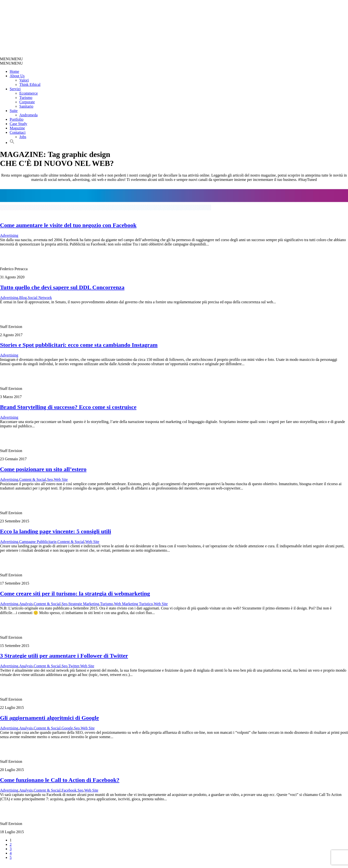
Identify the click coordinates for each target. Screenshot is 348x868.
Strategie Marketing (84, 604)
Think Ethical (30, 85)
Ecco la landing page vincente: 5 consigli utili (55, 531)
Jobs (23, 137)
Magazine (17, 128)
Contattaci (18, 132)
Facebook (69, 790)
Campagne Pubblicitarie (38, 542)
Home (14, 71)
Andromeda (29, 115)
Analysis (26, 604)
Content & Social (33, 479)
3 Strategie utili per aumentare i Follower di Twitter (64, 656)
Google (67, 728)
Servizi (15, 89)
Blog (23, 298)
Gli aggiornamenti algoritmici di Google (49, 718)
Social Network (40, 298)
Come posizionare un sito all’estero (43, 469)
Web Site (61, 479)
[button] (11, 59)
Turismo (26, 98)
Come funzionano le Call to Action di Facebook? (60, 780)
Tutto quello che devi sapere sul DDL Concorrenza (62, 287)
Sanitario (26, 106)
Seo (50, 479)
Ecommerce (29, 93)
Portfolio (17, 119)
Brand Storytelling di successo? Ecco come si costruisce (68, 407)
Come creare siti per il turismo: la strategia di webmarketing (75, 594)
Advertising (9, 235)
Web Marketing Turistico (133, 604)
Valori (24, 80)
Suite (14, 111)
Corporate (27, 102)
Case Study (18, 124)
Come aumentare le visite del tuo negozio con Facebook (68, 225)
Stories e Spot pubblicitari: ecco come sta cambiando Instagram (79, 345)
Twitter (74, 666)
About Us (17, 76)
